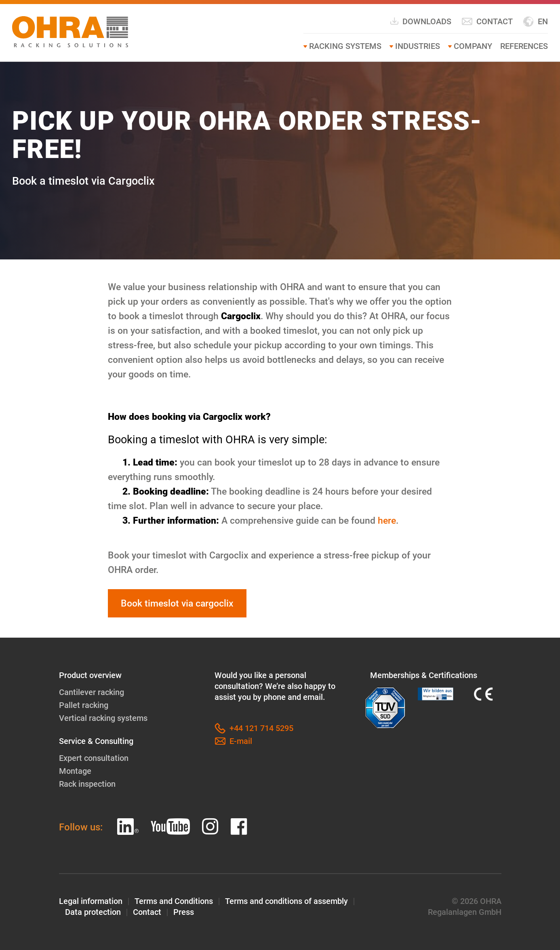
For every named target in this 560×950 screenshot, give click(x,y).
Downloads (420, 21)
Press (184, 912)
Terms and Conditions (174, 901)
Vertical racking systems (103, 718)
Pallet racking (84, 705)
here (387, 520)
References (524, 46)
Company (473, 46)
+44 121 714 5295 (254, 728)
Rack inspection (87, 784)
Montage (75, 771)
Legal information (91, 901)
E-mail (233, 741)
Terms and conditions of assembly (286, 901)
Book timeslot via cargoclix (177, 603)
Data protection (93, 912)
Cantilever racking (92, 692)
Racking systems (345, 46)
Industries (418, 46)
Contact (487, 22)
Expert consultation (94, 758)
